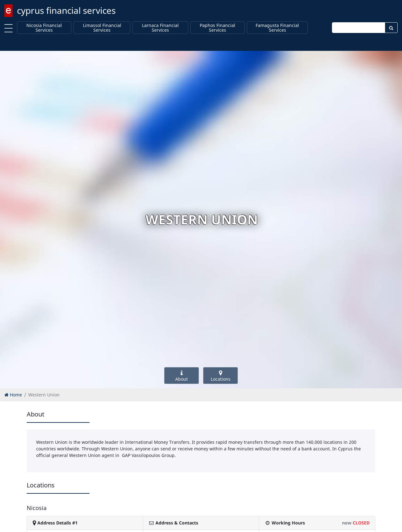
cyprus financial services (66, 10)
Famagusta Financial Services (277, 28)
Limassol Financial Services (102, 28)
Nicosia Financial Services (44, 28)
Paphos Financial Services (217, 28)
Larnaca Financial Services (160, 28)
